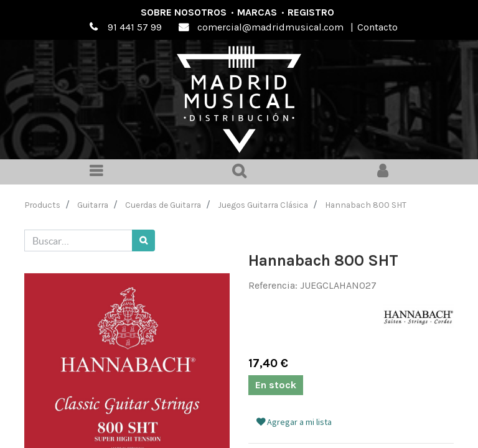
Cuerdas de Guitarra (163, 205)
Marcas (257, 12)
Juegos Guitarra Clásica (263, 205)
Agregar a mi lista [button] (294, 422)
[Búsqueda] (143, 240)
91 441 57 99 (135, 27)
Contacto (377, 27)
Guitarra (93, 205)
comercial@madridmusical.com (270, 27)
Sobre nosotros (184, 12)
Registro (311, 12)
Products (43, 205)
